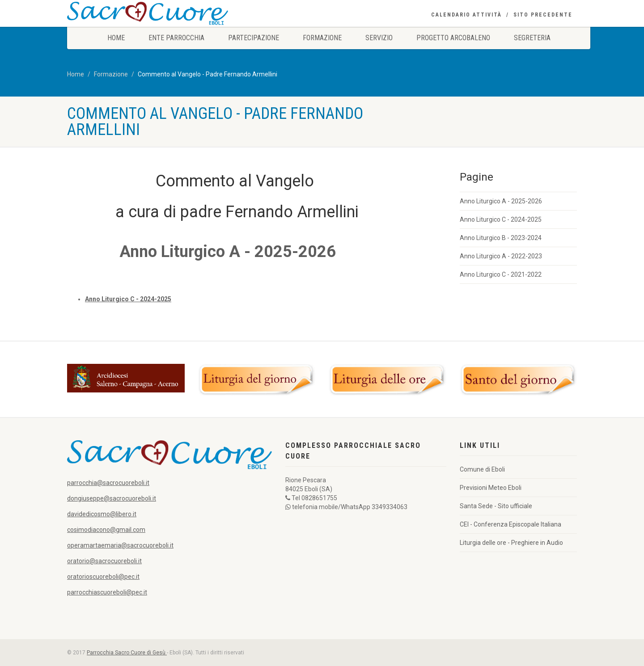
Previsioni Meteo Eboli (491, 488)
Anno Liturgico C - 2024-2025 (501, 219)
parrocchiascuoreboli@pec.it (107, 592)
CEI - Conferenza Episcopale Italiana (511, 524)
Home (116, 38)
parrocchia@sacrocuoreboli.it (108, 483)
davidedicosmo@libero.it (102, 514)
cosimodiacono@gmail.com (106, 530)
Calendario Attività (466, 15)
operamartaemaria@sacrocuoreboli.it (120, 545)
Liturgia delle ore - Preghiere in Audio (511, 543)
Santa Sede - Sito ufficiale (496, 506)
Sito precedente (543, 15)
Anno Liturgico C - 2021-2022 (501, 274)
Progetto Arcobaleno (453, 38)
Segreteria (532, 38)
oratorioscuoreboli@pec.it (103, 577)
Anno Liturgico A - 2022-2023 (501, 256)
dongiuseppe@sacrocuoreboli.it (112, 498)
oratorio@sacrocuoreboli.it (104, 561)
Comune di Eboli (482, 469)
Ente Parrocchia (176, 38)
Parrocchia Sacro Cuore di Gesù (127, 653)
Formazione (322, 38)
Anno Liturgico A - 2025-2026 (501, 201)
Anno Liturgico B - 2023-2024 (501, 238)
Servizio (379, 38)
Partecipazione (254, 38)
